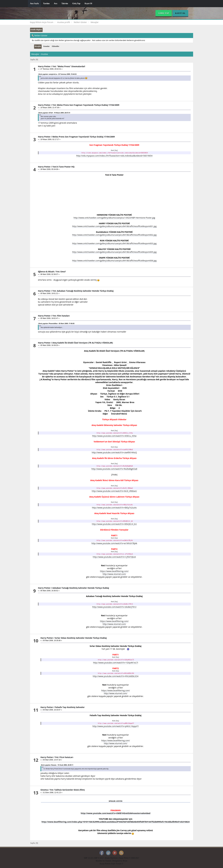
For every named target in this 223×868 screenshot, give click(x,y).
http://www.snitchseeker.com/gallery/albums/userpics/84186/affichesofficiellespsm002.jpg (114, 235)
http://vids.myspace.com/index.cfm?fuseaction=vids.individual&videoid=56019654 (114, 156)
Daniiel (108, 861)
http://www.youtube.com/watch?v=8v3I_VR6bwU (114, 491)
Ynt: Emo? (61, 272)
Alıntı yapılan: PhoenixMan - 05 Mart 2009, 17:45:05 (56, 323)
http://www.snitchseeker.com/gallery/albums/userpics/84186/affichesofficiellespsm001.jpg (114, 226)
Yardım (46, 4)
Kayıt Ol (88, 4)
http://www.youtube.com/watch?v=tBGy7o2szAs (114, 508)
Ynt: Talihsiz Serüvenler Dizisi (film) (67, 790)
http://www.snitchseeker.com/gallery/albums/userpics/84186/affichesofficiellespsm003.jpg (114, 243)
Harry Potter (44, 66)
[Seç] (116, 150)
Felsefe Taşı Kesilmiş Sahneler (70, 707)
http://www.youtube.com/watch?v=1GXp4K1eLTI (116, 663)
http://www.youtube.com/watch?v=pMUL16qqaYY (116, 726)
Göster (119, 801)
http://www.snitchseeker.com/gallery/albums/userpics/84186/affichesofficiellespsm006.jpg (114, 261)
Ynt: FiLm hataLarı (64, 757)
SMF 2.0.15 (88, 858)
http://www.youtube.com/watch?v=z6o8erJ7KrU (114, 607)
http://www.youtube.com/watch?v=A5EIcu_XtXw (114, 436)
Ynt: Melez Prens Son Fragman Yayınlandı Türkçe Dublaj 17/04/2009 (86, 105)
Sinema (44, 790)
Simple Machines (111, 858)
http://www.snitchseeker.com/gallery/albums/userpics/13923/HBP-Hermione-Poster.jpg (114, 218)
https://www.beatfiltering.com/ (114, 571)
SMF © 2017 (99, 858)
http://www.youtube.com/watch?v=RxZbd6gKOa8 (114, 469)
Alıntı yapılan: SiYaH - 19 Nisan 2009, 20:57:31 (54, 113)
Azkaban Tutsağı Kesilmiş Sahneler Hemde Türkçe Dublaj (81, 588)
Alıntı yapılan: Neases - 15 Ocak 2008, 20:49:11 (57, 765)
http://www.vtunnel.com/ (114, 574)
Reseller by (100, 861)
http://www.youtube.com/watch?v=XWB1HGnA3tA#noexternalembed (116, 813)
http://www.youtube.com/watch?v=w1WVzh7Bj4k (114, 543)
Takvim (65, 4)
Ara (55, 4)
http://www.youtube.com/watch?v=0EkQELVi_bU (114, 524)
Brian (125, 861)
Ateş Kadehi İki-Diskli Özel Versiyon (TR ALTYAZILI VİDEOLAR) (83, 343)
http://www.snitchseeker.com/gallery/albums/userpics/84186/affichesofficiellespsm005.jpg (114, 252)
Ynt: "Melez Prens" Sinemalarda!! (69, 66)
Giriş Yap (76, 4)
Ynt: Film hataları (61, 316)
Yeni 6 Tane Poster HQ (63, 167)
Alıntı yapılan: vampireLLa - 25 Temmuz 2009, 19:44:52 (57, 74)
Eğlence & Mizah (46, 272)
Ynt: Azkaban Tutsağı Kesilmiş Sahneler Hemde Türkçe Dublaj (83, 291)
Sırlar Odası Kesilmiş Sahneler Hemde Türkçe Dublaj (81, 638)
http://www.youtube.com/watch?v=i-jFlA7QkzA (114, 557)
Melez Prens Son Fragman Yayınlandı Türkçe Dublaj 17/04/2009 (84, 137)
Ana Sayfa (34, 4)
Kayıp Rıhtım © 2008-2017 (129, 858)
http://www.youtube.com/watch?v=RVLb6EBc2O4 (116, 676)
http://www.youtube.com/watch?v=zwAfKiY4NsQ (114, 452)
